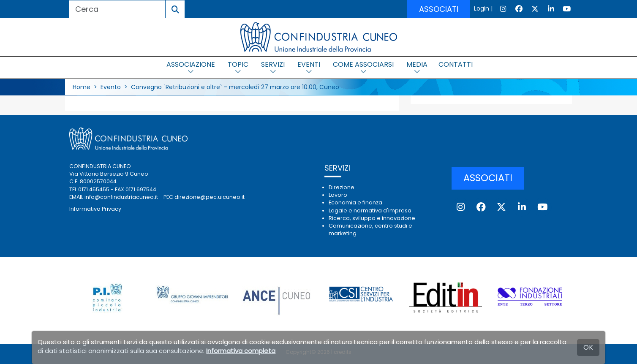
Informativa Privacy (95, 209)
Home (82, 87)
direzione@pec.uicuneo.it (210, 197)
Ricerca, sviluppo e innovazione (372, 218)
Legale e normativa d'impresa (370, 211)
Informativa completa (241, 351)
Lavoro (338, 195)
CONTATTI (456, 64)
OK (588, 347)
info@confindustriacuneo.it (121, 197)
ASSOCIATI (439, 9)
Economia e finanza (355, 202)
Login (482, 8)
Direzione (342, 187)
